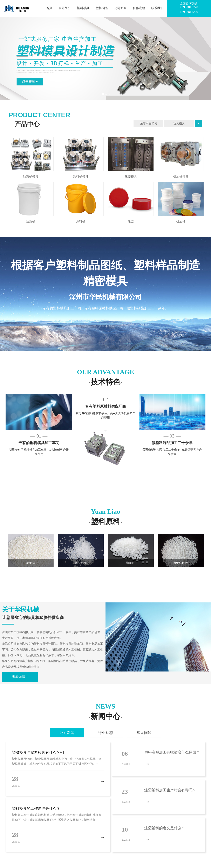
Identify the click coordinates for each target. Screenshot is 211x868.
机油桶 (181, 221)
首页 (49, 8)
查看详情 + (20, 677)
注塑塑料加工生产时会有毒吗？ (170, 790)
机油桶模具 (181, 177)
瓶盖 (131, 221)
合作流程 (139, 8)
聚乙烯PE (81, 563)
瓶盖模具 (131, 177)
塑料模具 (83, 8)
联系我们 (157, 8)
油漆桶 (31, 221)
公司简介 (65, 8)
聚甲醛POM (181, 563)
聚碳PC (131, 563)
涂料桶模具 (81, 177)
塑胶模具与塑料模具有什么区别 (38, 752)
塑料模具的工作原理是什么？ (36, 808)
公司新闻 (120, 8)
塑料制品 (102, 8)
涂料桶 (81, 221)
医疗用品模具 (149, 123)
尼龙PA (31, 563)
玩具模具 (179, 123)
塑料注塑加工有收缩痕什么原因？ (172, 752)
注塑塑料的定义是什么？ (165, 828)
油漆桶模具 (31, 177)
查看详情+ (105, 326)
